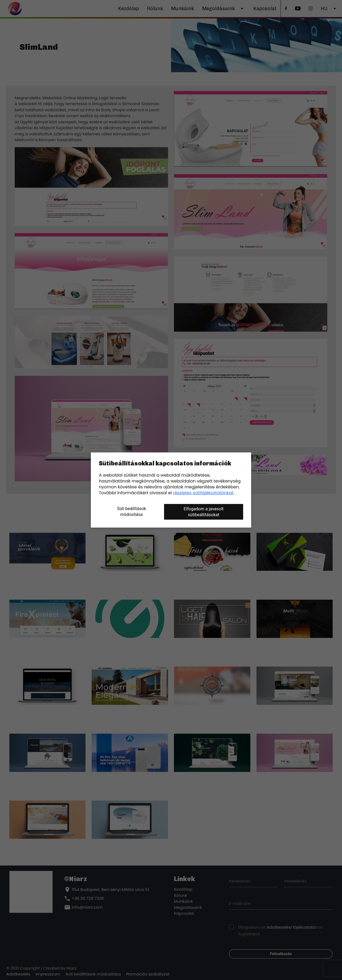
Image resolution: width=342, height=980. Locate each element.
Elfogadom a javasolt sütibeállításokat (203, 512)
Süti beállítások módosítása (132, 512)
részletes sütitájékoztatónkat (203, 493)
